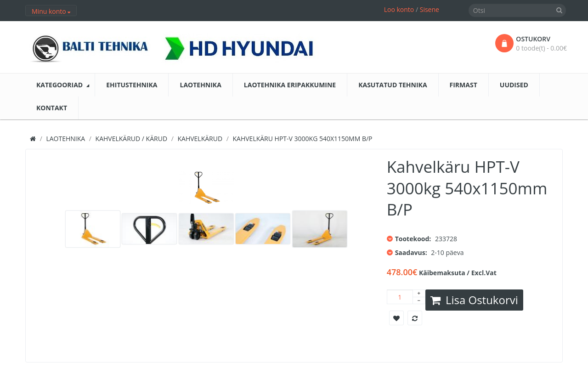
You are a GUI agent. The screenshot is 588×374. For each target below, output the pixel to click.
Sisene (430, 9)
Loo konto (399, 9)
